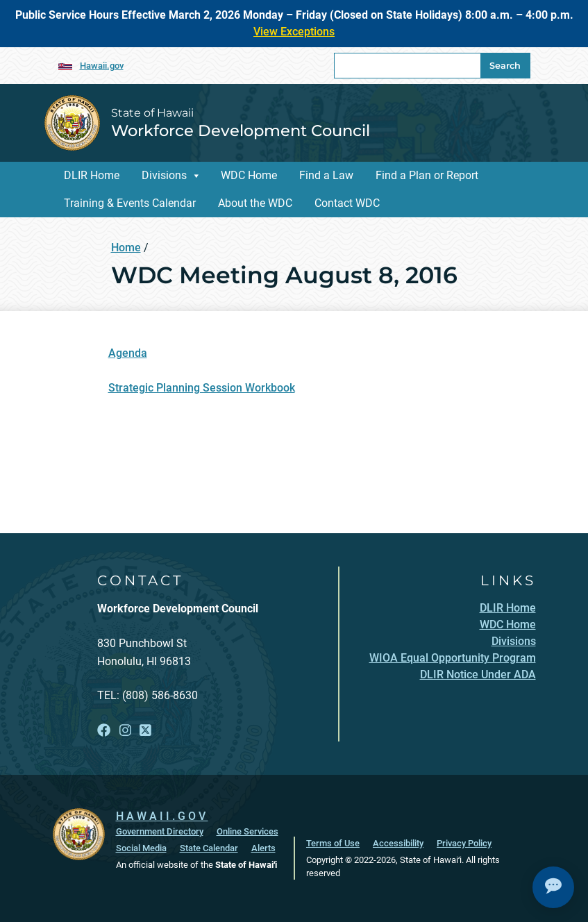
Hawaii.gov (102, 66)
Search (505, 66)
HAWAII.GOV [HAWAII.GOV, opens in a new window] (162, 816)
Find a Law (326, 175)
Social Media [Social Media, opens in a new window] (141, 848)
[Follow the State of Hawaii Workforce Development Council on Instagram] (125, 731)
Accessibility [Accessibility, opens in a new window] (398, 843)
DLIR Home (92, 175)
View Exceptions (294, 32)
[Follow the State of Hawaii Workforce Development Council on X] (145, 731)
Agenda (128, 353)
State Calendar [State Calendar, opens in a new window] (209, 848)
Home (126, 248)
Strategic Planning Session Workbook (202, 388)
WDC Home (249, 175)
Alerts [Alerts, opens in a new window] (263, 848)
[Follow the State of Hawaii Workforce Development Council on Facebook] (104, 731)
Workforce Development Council (241, 131)
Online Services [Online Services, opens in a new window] (247, 831)
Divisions (164, 175)
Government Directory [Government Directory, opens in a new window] (160, 831)
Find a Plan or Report (427, 175)
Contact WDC (347, 203)
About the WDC (255, 203)
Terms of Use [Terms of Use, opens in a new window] (333, 843)
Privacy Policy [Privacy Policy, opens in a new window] (464, 843)
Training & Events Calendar (130, 203)
